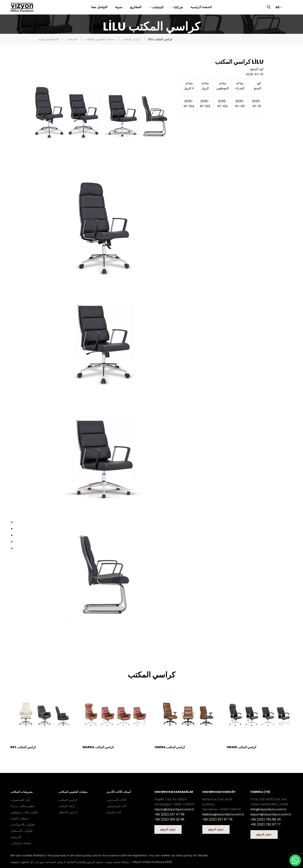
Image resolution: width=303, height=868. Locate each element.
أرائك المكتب (67, 806)
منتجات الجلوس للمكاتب (100, 39)
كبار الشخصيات (20, 800)
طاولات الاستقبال (22, 831)
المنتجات (157, 7)
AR (277, 7)
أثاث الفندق (114, 812)
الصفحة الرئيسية (201, 7)
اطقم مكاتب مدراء (22, 806)
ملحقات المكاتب (21, 843)
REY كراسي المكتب (23, 747)
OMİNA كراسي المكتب (170, 747)
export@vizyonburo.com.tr (271, 814)
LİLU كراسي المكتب (160, 39)
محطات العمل (20, 818)
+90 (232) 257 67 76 (217, 819)
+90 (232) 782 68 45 (266, 819)
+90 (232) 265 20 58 (169, 819)
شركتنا (178, 7)
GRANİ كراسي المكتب (242, 747)
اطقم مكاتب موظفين (24, 812)
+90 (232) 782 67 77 (266, 824)
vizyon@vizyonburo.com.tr (174, 809)
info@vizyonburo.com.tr (269, 809)
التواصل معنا (99, 7)
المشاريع (136, 7)
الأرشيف (16, 837)
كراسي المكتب (131, 39)
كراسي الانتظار (68, 812)
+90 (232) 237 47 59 (169, 814)
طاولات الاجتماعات (23, 825)
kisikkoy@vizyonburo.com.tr (223, 814)
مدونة (119, 7)
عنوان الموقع (168, 829)
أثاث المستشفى (117, 806)
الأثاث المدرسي (116, 800)
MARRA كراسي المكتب (98, 747)
